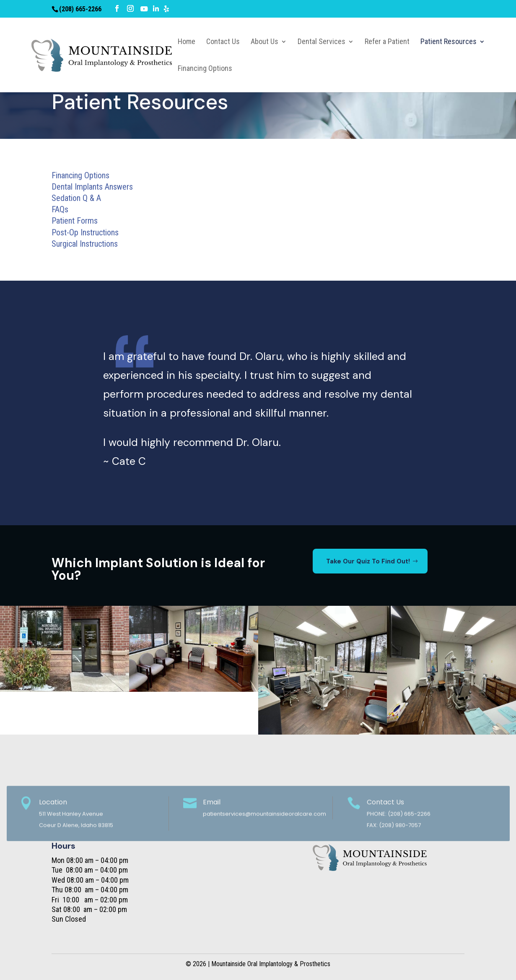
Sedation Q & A (76, 198)
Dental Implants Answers (92, 187)
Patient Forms (75, 221)
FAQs (60, 209)
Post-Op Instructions (85, 232)
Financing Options (80, 175)
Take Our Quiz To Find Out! (368, 561)
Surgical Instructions (85, 244)
